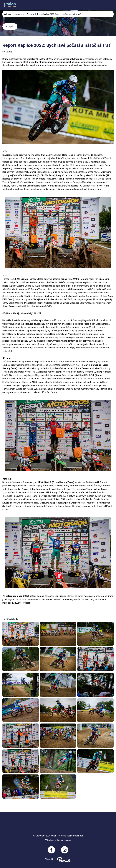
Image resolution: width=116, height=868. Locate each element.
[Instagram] (65, 850)
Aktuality (30, 14)
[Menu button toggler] (112, 5)
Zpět (10, 27)
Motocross (19, 14)
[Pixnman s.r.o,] (64, 860)
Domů (8, 14)
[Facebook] (51, 850)
